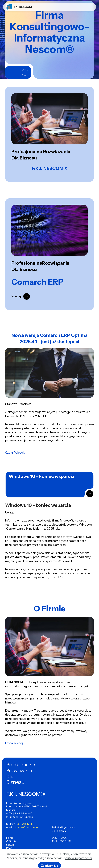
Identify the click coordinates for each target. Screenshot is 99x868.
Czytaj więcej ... (15, 743)
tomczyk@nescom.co (26, 827)
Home (10, 838)
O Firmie (11, 841)
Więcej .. (14, 72)
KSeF (9, 848)
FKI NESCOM (23, 7)
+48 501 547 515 (25, 824)
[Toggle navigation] (89, 7)
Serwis (10, 845)
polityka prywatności (78, 863)
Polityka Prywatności (63, 827)
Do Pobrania (59, 831)
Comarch (12, 852)
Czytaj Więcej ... (16, 453)
